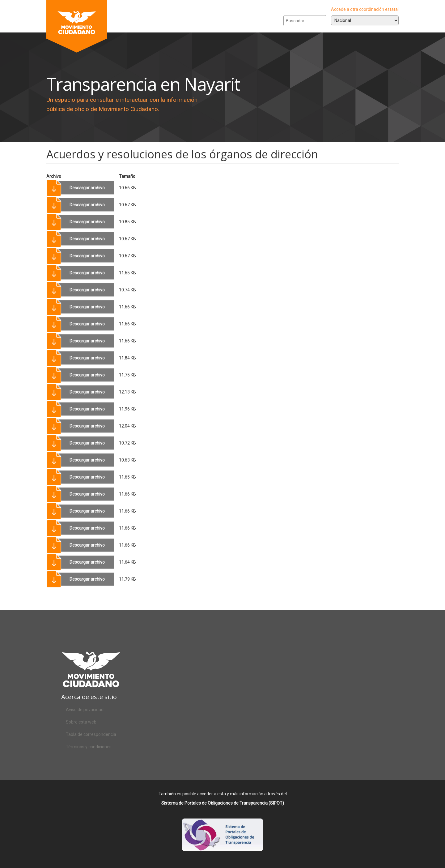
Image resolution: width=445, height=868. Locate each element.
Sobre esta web (81, 722)
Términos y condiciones (89, 747)
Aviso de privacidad (85, 710)
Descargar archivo (87, 188)
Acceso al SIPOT (223, 840)
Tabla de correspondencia (91, 734)
